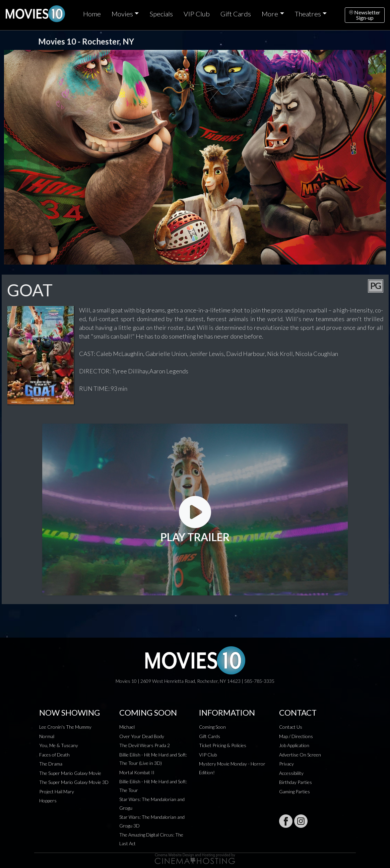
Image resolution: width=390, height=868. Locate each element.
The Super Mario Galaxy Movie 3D (74, 782)
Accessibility (291, 773)
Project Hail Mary (57, 791)
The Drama (51, 764)
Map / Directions (296, 736)
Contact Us (291, 727)
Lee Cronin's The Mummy (65, 727)
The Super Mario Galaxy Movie (70, 773)
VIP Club (197, 14)
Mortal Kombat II (137, 772)
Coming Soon (212, 727)
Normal (47, 736)
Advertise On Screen (300, 755)
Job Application (294, 745)
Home (92, 14)
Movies (122, 14)
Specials (161, 14)
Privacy (286, 764)
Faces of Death (54, 755)
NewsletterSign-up (365, 15)
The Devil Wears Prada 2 (145, 745)
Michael (127, 727)
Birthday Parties (296, 782)
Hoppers (48, 801)
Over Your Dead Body (142, 736)
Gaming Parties (295, 791)
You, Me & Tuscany (59, 745)
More (270, 14)
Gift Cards (236, 14)
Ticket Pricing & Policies (223, 745)
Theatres (308, 14)
